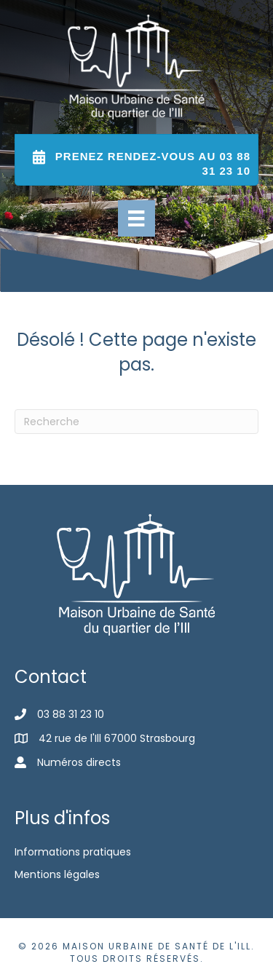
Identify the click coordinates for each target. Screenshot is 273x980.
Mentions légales (57, 874)
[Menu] (136, 218)
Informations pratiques (73, 852)
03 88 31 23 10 (71, 714)
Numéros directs (79, 762)
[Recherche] (136, 422)
